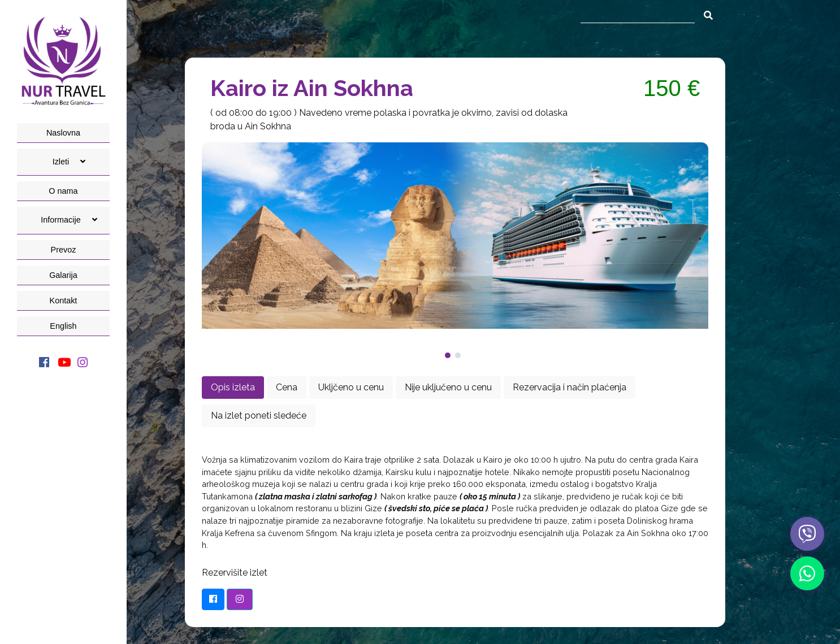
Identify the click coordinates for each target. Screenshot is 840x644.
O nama (63, 191)
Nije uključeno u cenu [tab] (448, 387)
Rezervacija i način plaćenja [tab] (570, 387)
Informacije (69, 220)
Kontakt (64, 301)
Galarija (63, 275)
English (63, 326)
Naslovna (63, 133)
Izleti (69, 162)
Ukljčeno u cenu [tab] (351, 387)
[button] (450, 355)
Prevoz (64, 250)
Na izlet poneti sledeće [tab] (259, 415)
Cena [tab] (287, 387)
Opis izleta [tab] (233, 387)
